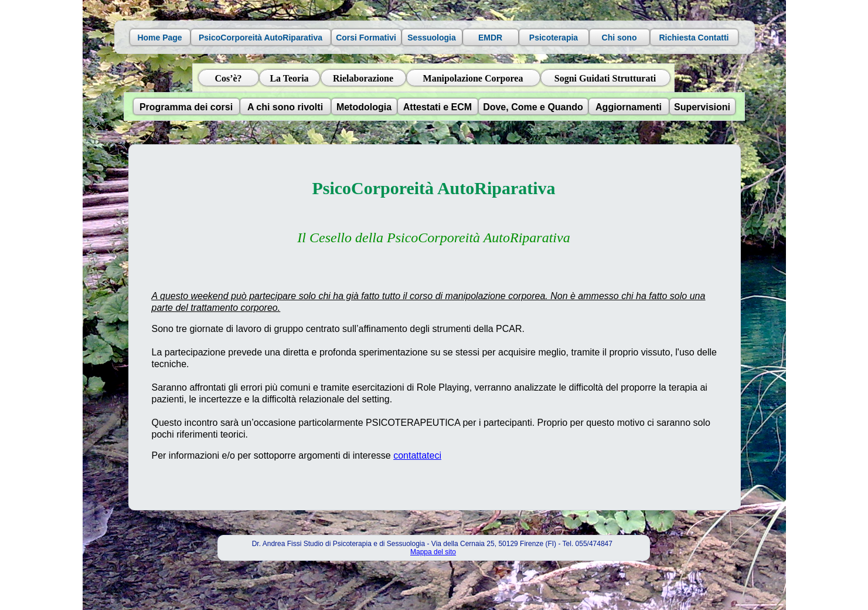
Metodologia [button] (364, 107)
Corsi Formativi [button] (366, 38)
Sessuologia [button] (431, 38)
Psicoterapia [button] (554, 38)
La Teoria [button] (289, 78)
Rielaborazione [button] (363, 78)
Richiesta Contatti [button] (694, 38)
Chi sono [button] (619, 38)
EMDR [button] (490, 38)
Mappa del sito (433, 552)
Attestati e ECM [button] (438, 107)
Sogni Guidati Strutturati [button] (605, 78)
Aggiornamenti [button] (629, 107)
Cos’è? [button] (228, 78)
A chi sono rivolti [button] (285, 107)
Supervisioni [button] (702, 107)
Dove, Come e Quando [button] (533, 107)
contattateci (417, 455)
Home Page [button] (159, 38)
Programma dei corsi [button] (186, 107)
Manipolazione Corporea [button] (473, 78)
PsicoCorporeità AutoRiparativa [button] (261, 38)
